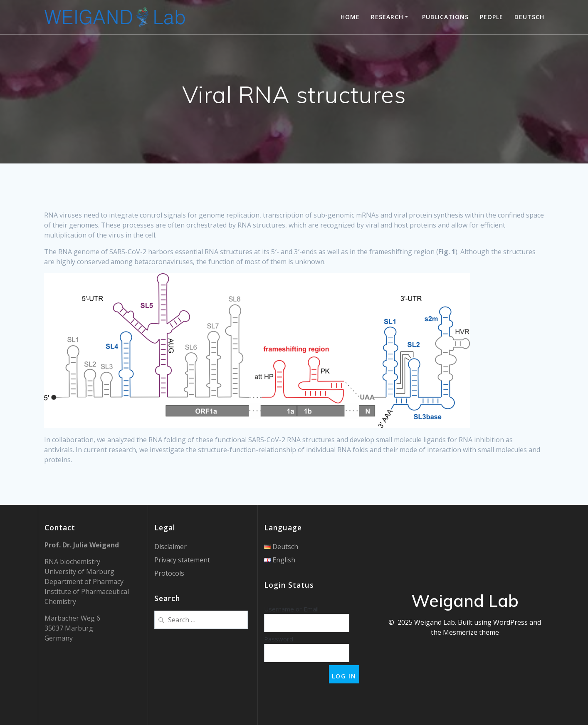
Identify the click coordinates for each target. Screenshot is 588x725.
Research (387, 17)
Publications (445, 17)
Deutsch (529, 17)
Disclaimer (170, 547)
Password (279, 639)
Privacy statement (182, 560)
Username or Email (291, 609)
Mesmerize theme (471, 632)
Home (350, 17)
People (492, 17)
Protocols (169, 573)
